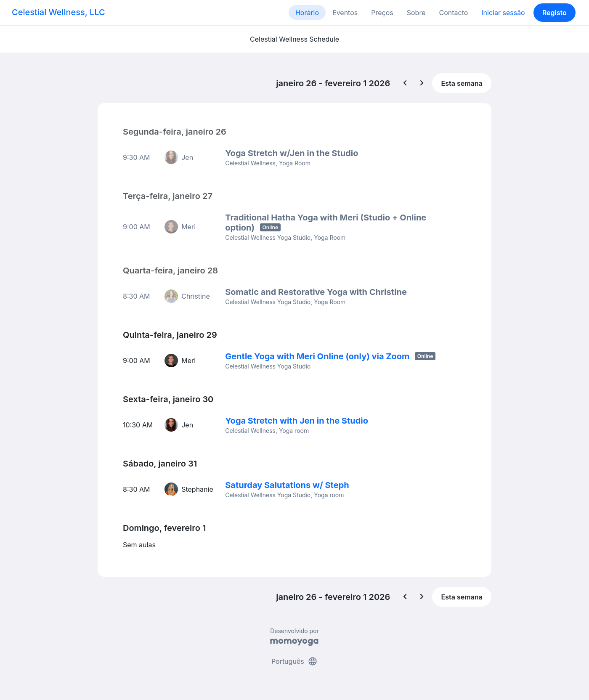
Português (294, 661)
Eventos (345, 13)
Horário (307, 13)
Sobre (416, 13)
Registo (555, 13)
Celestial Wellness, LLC (58, 12)
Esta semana (462, 83)
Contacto (453, 13)
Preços (382, 13)
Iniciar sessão (503, 13)
